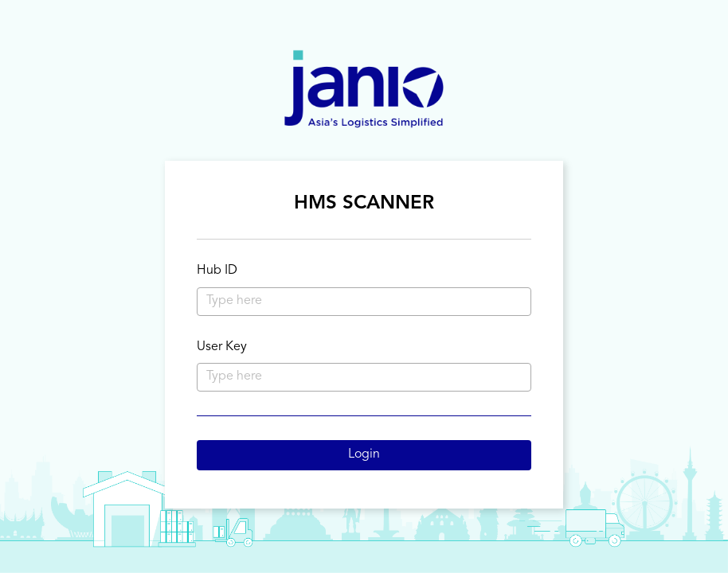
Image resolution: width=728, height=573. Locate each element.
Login (364, 454)
